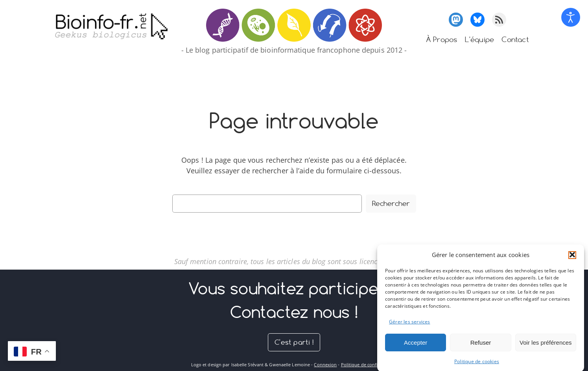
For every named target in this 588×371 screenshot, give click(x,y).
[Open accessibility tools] (571, 17)
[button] (572, 259)
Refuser (481, 346)
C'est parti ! (294, 342)
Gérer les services (410, 326)
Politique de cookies (477, 365)
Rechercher (391, 203)
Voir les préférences (546, 346)
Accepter (416, 346)
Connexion (325, 365)
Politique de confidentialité (369, 365)
